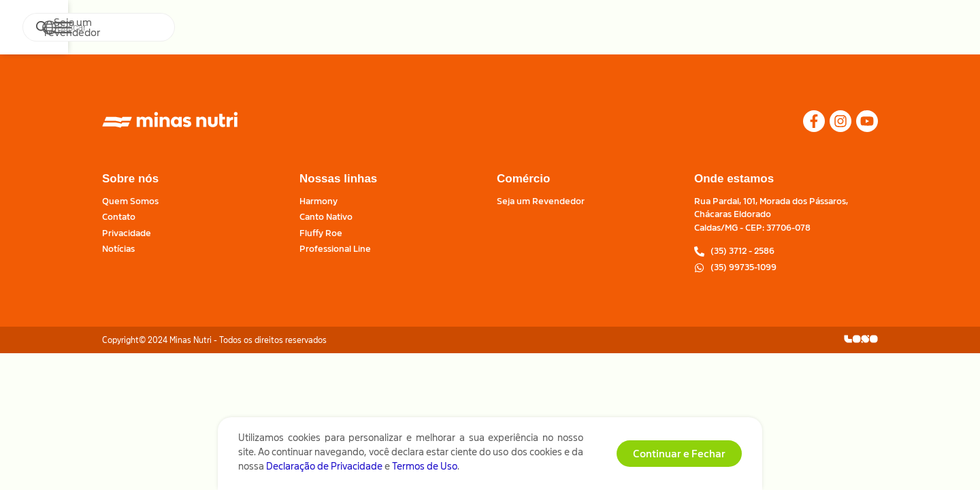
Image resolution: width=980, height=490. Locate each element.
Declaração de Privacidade (324, 470)
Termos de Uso (425, 470)
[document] (490, 245)
